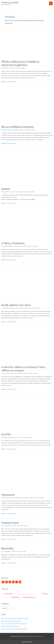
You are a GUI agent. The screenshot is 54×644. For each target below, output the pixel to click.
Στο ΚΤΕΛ (6, 434)
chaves (38, 594)
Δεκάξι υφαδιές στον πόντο (16, 305)
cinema (50, 594)
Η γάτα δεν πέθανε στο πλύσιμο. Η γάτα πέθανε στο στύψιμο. (23, 369)
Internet (30, 594)
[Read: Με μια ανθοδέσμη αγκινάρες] (27, 106)
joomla (10, 598)
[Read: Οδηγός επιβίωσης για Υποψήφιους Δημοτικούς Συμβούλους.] (27, 44)
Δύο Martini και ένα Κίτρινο (20, 624)
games (20, 594)
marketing (15, 597)
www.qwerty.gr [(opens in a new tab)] (39, 636)
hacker (33, 594)
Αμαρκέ (6, 189)
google (23, 594)
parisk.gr (17, 594)
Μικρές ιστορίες (19, 130)
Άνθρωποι (11, 246)
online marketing (5, 598)
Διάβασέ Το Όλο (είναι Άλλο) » (9, 82)
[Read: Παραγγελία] (27, 474)
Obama (26, 594)
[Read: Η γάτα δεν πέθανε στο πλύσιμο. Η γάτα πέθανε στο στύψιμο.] (27, 346)
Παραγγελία (8, 495)
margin (45, 593)
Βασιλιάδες (8, 548)
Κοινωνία (11, 68)
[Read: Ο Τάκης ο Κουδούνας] (27, 225)
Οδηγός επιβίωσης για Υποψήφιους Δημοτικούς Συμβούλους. (20, 63)
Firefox (3, 594)
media (41, 594)
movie (21, 598)
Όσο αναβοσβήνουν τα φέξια (21, 618)
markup (25, 597)
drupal (14, 594)
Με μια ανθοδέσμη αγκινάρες (18, 127)
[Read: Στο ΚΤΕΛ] (27, 414)
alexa (35, 594)
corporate (8, 593)
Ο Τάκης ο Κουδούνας (13, 243)
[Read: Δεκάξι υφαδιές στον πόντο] (27, 284)
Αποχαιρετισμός (10, 523)
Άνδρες (11, 373)
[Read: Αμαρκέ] (27, 168)
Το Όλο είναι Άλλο (10, 2)
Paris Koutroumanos (7, 618)
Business (32, 597)
